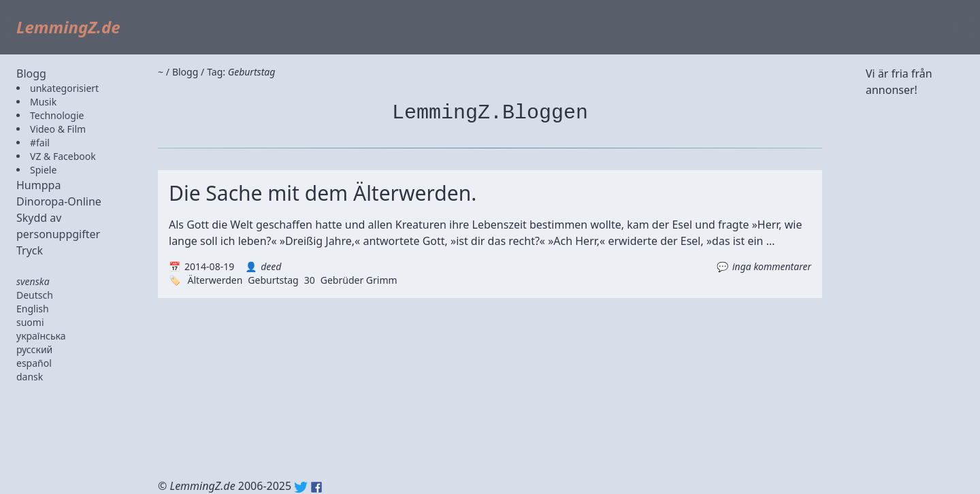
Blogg (31, 73)
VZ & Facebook (63, 156)
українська (41, 336)
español (34, 363)
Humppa (38, 185)
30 (310, 280)
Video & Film (58, 129)
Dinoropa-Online (59, 201)
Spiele (43, 170)
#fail (40, 143)
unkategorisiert (64, 88)
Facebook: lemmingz (316, 487)
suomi (30, 322)
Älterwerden (215, 280)
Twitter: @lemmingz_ (301, 487)
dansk (30, 377)
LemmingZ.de (68, 27)
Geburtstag (273, 280)
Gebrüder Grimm (359, 280)
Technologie (57, 115)
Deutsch (35, 295)
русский (34, 349)
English (33, 309)
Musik (43, 102)
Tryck (30, 250)
